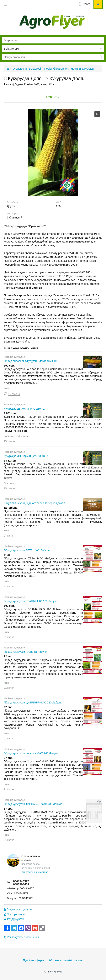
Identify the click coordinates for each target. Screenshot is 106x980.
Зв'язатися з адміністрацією (66, 960)
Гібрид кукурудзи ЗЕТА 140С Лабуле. (27, 550)
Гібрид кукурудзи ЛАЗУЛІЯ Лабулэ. (26, 652)
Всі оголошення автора (35, 872)
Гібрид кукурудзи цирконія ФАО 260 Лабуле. (31, 753)
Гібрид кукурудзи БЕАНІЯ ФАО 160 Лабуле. (31, 601)
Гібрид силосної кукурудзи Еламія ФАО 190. (31, 361)
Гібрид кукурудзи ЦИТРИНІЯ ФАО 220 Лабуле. (33, 702)
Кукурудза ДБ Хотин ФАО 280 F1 (24, 409)
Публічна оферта (34, 960)
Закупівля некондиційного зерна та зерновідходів (35, 503)
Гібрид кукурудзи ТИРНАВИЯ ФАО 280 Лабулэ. (33, 804)
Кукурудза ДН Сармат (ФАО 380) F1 (26, 456)
